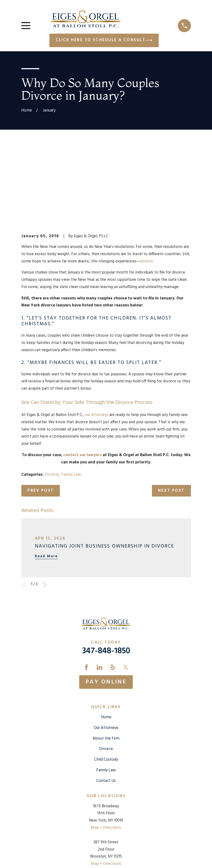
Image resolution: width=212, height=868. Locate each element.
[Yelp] (113, 585)
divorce (146, 179)
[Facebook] (86, 585)
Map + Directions (106, 746)
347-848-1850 (106, 569)
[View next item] (45, 502)
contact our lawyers (82, 373)
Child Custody (106, 677)
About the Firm (106, 656)
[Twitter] (126, 585)
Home (106, 635)
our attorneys (97, 333)
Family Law (71, 392)
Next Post (171, 408)
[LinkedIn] (100, 585)
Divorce (51, 392)
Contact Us (106, 699)
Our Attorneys (106, 646)
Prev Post (41, 408)
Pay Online (106, 600)
